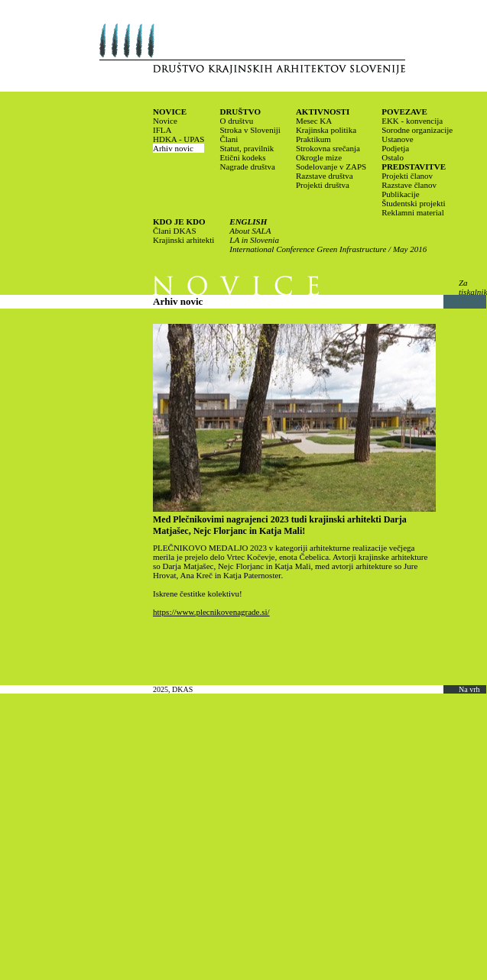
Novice (165, 121)
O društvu (236, 121)
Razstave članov (409, 185)
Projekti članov (407, 176)
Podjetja (395, 148)
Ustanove (398, 139)
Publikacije (401, 194)
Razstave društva (325, 176)
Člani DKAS (175, 231)
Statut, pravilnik (247, 148)
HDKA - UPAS (179, 139)
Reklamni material (413, 212)
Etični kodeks (242, 157)
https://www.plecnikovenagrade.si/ (211, 612)
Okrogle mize (319, 157)
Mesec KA (314, 121)
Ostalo (393, 157)
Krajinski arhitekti (183, 240)
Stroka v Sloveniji (250, 130)
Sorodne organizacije (417, 130)
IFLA (162, 130)
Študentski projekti (413, 203)
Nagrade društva (247, 167)
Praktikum (313, 139)
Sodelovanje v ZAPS (331, 167)
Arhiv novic (173, 148)
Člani (229, 139)
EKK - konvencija (412, 121)
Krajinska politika (326, 130)
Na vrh (469, 689)
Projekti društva (323, 185)
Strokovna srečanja (328, 148)
